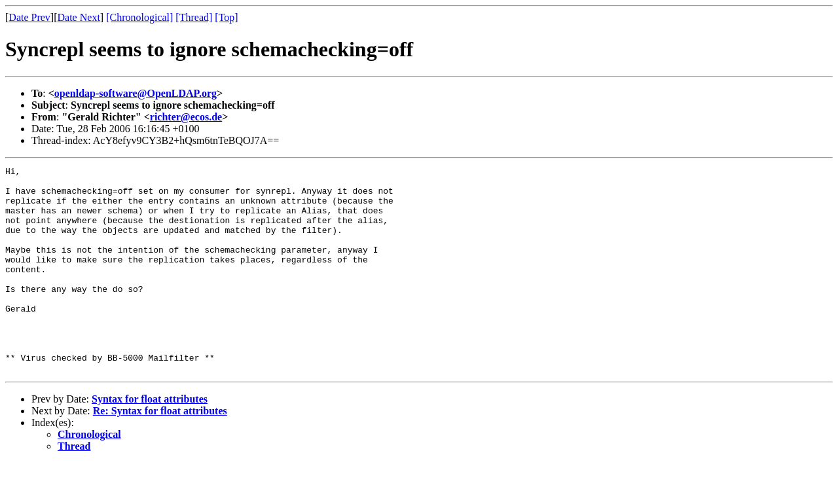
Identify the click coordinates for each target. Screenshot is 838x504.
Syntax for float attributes (150, 440)
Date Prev (29, 17)
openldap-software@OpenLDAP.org (136, 93)
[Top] (226, 17)
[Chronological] (139, 17)
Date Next (79, 17)
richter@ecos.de (186, 117)
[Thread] (194, 17)
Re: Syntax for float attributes (160, 452)
